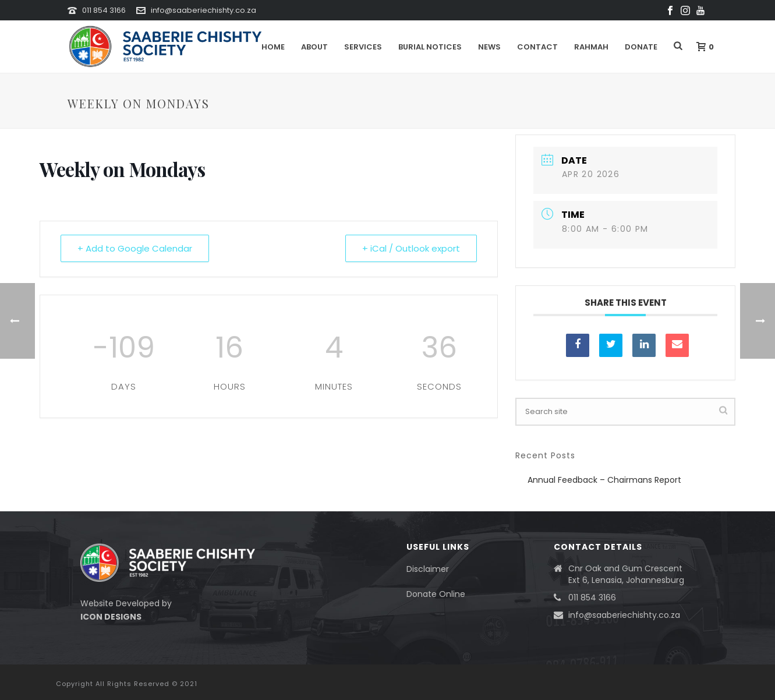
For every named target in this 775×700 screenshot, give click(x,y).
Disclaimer (428, 569)
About (314, 47)
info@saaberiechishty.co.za (204, 10)
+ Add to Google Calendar (135, 248)
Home (273, 47)
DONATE (641, 47)
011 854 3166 (104, 10)
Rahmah (591, 47)
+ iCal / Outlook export (411, 248)
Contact (537, 47)
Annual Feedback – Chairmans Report (604, 480)
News (489, 47)
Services (363, 47)
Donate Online (436, 594)
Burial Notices (430, 47)
